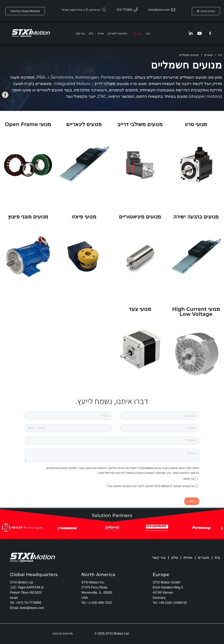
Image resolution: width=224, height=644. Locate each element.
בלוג (173, 558)
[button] (5, 95)
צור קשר (157, 558)
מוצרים (203, 558)
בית (217, 558)
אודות (187, 558)
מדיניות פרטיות (63, 634)
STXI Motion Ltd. (118, 634)
